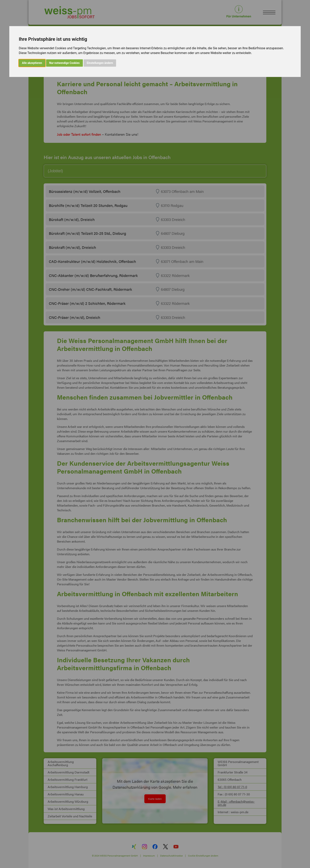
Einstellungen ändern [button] (100, 63)
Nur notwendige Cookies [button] (64, 63)
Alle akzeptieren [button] (32, 63)
